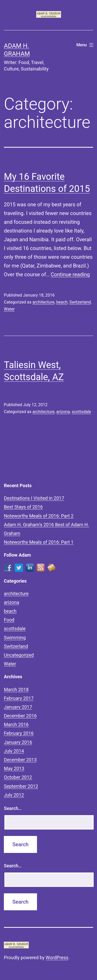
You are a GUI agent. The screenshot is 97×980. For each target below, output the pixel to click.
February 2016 (19, 733)
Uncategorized (19, 655)
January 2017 (18, 707)
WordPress (57, 957)
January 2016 (18, 742)
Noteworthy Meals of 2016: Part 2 (39, 516)
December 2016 (20, 716)
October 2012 (18, 777)
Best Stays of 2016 (23, 507)
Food (9, 620)
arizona (63, 412)
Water (9, 309)
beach (62, 302)
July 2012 (14, 795)
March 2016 (16, 724)
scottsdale (81, 412)
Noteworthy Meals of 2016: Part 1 (39, 542)
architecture (43, 302)
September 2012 (21, 786)
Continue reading (70, 274)
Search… (13, 808)
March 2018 (16, 689)
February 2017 (19, 698)
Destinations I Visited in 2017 (34, 498)
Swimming (15, 638)
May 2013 (14, 768)
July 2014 (14, 751)
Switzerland (80, 302)
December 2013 (20, 760)
